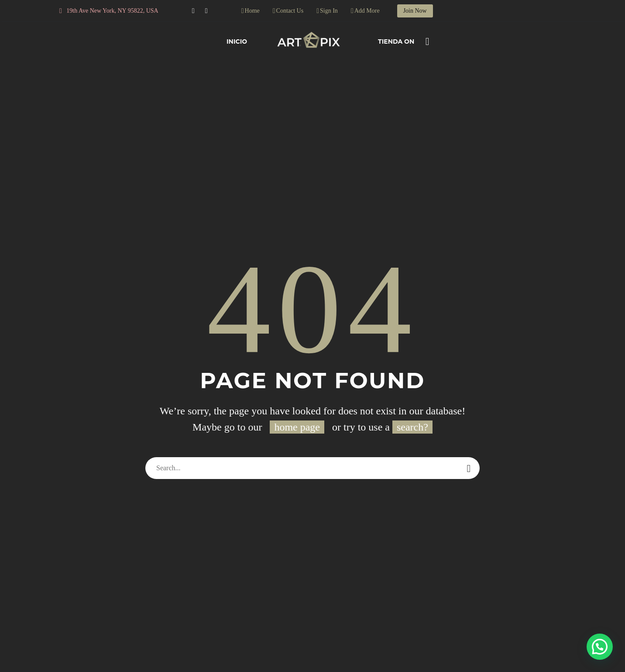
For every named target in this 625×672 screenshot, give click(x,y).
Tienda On (396, 41)
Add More (367, 11)
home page (297, 427)
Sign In (329, 11)
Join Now (415, 11)
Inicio (237, 41)
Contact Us (290, 11)
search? (412, 427)
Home (252, 11)
